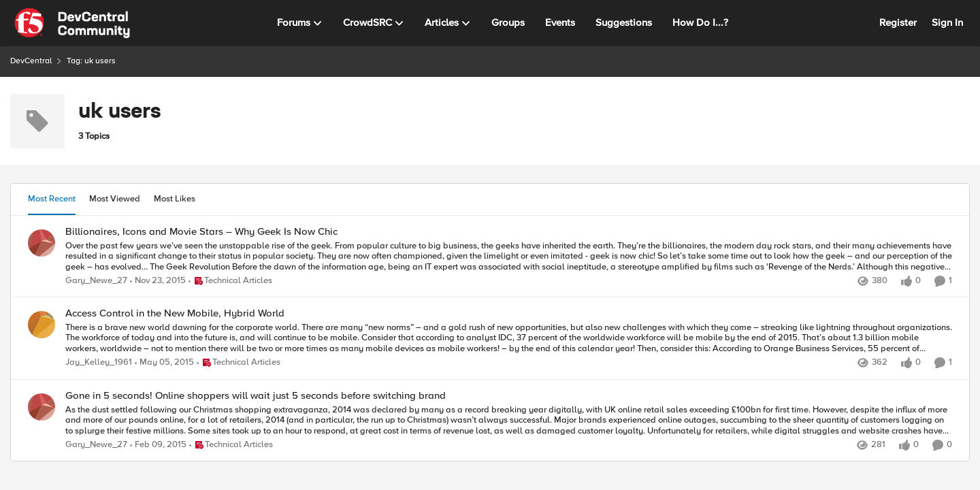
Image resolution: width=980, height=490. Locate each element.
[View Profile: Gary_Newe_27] (42, 243)
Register (898, 22)
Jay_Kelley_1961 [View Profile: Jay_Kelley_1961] (99, 363)
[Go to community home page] (72, 23)
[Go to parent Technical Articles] (230, 281)
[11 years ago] (164, 363)
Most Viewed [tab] (115, 199)
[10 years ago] (158, 281)
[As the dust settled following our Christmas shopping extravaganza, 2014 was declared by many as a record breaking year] (509, 420)
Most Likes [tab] (175, 199)
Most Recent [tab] (52, 199)
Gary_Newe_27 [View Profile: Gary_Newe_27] (96, 281)
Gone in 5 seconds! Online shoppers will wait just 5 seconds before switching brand (256, 396)
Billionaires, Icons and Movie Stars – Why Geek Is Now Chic (201, 232)
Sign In (947, 22)
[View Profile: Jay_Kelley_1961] (42, 325)
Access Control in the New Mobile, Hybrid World (175, 313)
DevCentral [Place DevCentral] (31, 61)
